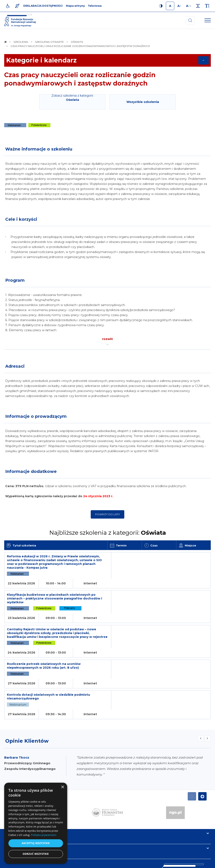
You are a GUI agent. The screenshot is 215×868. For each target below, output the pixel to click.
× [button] (62, 787)
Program (15, 280)
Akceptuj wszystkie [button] (36, 843)
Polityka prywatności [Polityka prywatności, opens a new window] (44, 835)
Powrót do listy (107, 514)
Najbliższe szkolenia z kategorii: (108, 533)
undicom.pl (202, 863)
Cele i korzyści (21, 219)
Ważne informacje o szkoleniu (39, 149)
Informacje (15, 790)
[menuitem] (75, 863)
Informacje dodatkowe (31, 471)
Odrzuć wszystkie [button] (36, 854)
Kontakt (12, 805)
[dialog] (36, 823)
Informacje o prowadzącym (36, 416)
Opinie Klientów (27, 697)
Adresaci (15, 366)
